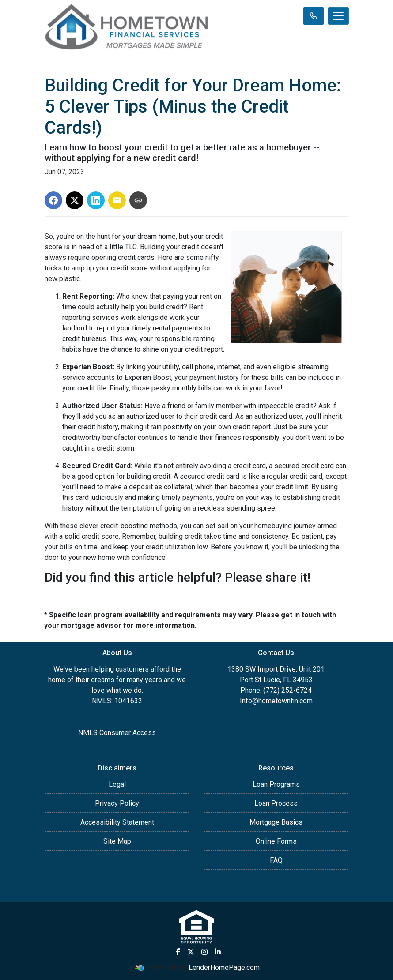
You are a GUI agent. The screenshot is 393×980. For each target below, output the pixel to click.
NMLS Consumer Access (117, 733)
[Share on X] (75, 200)
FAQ (276, 860)
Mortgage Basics (276, 822)
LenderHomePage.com (224, 967)
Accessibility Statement (117, 822)
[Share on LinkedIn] (96, 200)
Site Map (117, 841)
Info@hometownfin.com (276, 701)
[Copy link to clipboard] (138, 200)
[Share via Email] (117, 200)
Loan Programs (276, 784)
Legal (117, 784)
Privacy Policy (117, 803)
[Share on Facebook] (53, 200)
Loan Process (276, 803)
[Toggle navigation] (338, 16)
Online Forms (276, 841)
